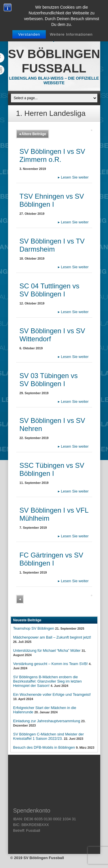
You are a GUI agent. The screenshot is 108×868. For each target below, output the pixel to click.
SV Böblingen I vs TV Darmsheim (52, 245)
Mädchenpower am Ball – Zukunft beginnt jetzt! (52, 637)
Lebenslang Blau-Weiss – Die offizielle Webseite (54, 81)
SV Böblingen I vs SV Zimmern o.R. (52, 155)
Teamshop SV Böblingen (34, 628)
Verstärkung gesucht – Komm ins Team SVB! (51, 664)
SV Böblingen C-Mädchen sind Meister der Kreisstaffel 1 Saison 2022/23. (49, 736)
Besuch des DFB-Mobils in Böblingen (44, 747)
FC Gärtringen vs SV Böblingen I (51, 559)
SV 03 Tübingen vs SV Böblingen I (49, 380)
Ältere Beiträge (33, 134)
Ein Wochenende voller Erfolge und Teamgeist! (52, 694)
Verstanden (29, 34)
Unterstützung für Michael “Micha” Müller (47, 650)
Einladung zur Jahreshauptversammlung (47, 721)
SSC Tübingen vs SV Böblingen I (52, 469)
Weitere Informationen (71, 34)
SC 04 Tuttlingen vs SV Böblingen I (50, 290)
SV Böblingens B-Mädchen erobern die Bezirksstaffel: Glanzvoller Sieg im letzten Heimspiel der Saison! (48, 681)
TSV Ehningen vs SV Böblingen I (52, 200)
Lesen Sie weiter (73, 177)
